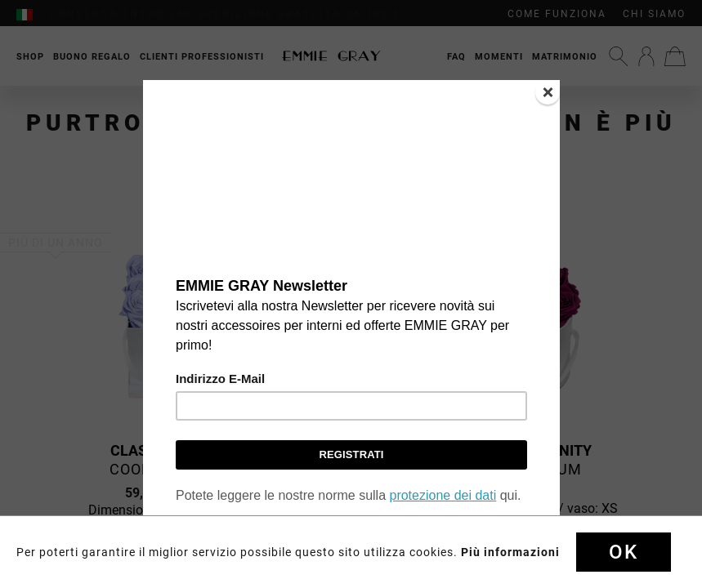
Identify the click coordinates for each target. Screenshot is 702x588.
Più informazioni (510, 552)
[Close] (548, 92)
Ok (624, 552)
